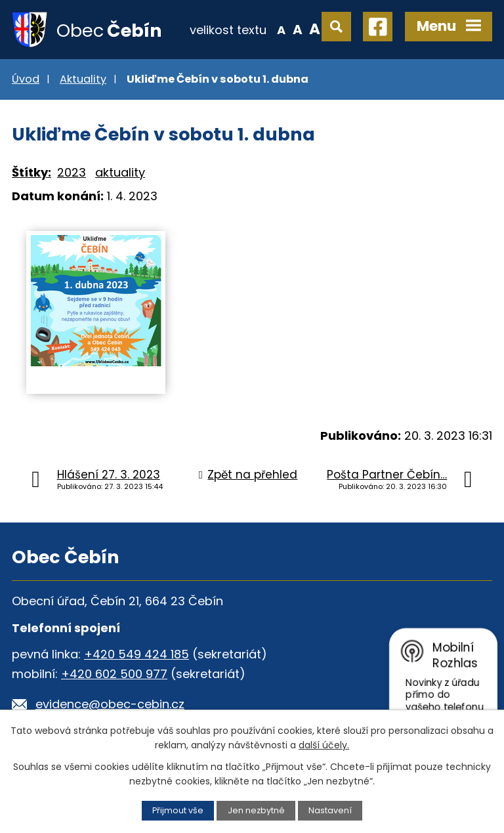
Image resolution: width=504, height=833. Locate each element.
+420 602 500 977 (114, 674)
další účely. (324, 745)
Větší (315, 29)
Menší (281, 29)
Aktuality (83, 79)
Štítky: (31, 172)
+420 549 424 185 (136, 654)
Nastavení (330, 810)
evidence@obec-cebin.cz (110, 704)
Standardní (298, 29)
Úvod (26, 79)
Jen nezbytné (256, 810)
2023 (72, 172)
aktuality (120, 172)
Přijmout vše (178, 810)
